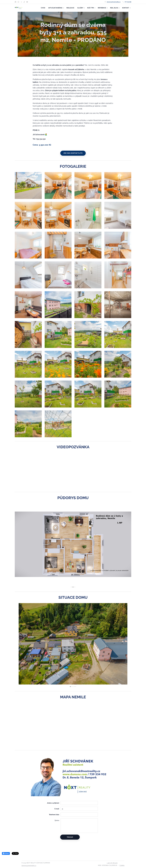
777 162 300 (128, 2)
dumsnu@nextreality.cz (114, 2)
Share (6, 853)
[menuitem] (43, 8)
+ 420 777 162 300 (112, 863)
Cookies (122, 865)
